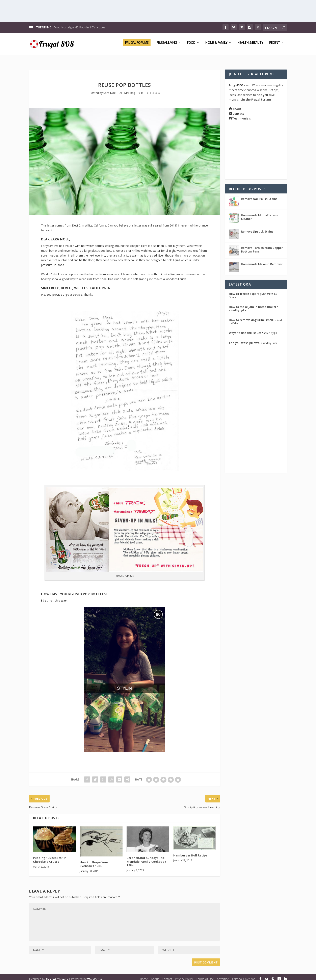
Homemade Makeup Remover (262, 260)
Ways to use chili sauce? (246, 329)
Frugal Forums (137, 45)
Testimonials (241, 115)
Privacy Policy (184, 975)
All (121, 89)
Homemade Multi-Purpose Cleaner (260, 213)
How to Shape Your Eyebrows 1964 (94, 860)
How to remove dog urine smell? (252, 316)
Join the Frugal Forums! (256, 96)
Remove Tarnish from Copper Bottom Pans (262, 246)
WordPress (95, 975)
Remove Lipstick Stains (257, 228)
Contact (238, 110)
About (237, 105)
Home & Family (216, 46)
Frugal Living (167, 46)
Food (191, 46)
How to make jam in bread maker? (253, 303)
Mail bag (130, 89)
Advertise (223, 975)
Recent (275, 46)
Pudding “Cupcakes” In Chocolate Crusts (50, 856)
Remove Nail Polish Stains (259, 195)
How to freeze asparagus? (247, 290)
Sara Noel (110, 89)
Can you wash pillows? (245, 339)
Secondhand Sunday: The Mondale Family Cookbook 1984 (146, 858)
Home (144, 975)
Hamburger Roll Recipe (190, 852)
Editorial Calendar (243, 975)
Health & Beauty (250, 46)
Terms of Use (205, 975)
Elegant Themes (57, 975)
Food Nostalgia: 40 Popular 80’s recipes (79, 27)
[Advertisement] (158, 11)
